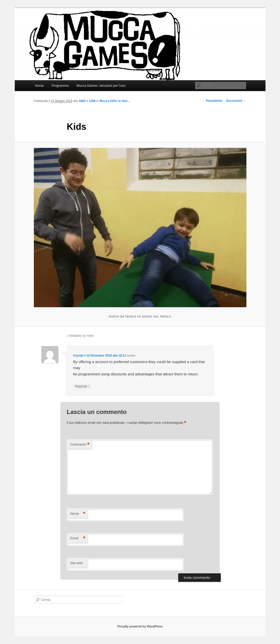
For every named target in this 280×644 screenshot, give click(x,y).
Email (78, 538)
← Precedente (212, 101)
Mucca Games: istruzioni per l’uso (101, 86)
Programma (60, 86)
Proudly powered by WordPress (140, 626)
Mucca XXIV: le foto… (115, 101)
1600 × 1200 (87, 101)
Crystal (78, 356)
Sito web (76, 563)
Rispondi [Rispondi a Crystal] (82, 387)
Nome (78, 514)
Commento (80, 445)
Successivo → (236, 101)
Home (39, 86)
